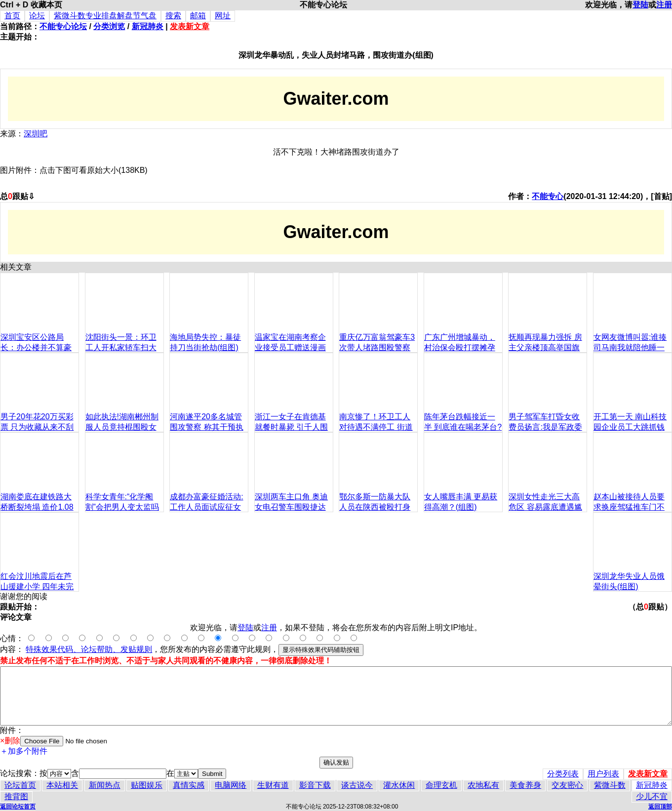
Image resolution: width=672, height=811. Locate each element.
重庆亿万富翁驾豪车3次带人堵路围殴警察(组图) (377, 347)
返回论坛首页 (18, 807)
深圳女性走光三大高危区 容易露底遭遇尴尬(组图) (545, 507)
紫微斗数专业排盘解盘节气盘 (105, 16)
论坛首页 (20, 785)
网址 (223, 16)
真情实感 (189, 785)
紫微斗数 (610, 785)
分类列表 (563, 774)
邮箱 (198, 16)
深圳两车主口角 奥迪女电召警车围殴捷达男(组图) (291, 507)
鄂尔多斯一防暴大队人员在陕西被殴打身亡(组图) (375, 507)
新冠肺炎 (148, 26)
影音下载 (315, 785)
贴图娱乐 (147, 785)
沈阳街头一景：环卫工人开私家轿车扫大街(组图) (121, 347)
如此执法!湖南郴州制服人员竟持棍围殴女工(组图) (122, 427)
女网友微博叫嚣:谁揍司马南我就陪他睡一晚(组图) (630, 347)
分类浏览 (109, 26)
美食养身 (525, 785)
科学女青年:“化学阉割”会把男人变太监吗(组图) (122, 507)
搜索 (173, 16)
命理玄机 (441, 785)
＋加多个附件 (24, 751)
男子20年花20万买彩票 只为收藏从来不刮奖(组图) (37, 427)
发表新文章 (190, 26)
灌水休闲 (399, 785)
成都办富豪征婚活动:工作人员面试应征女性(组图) (206, 507)
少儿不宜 (652, 796)
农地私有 (483, 785)
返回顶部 (660, 807)
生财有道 (273, 785)
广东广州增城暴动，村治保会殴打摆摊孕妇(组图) (460, 347)
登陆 (640, 5)
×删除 (10, 741)
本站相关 (62, 785)
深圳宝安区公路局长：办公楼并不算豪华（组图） (36, 347)
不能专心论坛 (63, 26)
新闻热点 (105, 785)
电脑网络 (231, 785)
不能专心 (548, 196)
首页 (12, 16)
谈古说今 (357, 785)
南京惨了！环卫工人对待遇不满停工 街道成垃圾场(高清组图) (376, 427)
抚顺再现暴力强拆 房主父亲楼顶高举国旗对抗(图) (545, 347)
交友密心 (567, 785)
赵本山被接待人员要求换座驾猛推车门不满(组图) (629, 507)
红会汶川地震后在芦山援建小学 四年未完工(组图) (37, 587)
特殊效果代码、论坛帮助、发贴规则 (89, 649)
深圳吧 (36, 134)
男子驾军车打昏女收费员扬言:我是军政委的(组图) (545, 427)
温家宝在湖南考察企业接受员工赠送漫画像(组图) (290, 347)
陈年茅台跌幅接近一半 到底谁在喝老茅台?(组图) (463, 427)
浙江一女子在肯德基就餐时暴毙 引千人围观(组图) (291, 427)
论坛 (37, 16)
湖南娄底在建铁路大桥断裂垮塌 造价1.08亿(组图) (37, 507)
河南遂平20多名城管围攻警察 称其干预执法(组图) (206, 427)
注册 (664, 5)
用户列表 (603, 774)
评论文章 (16, 617)
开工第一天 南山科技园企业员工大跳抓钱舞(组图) (630, 427)
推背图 (16, 796)
